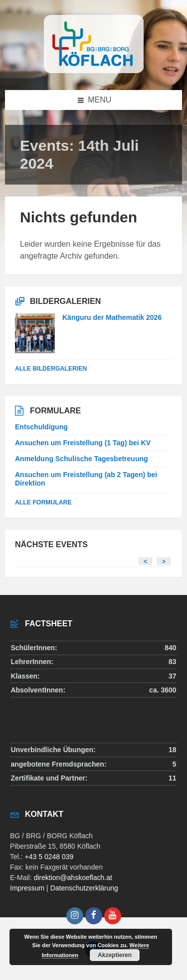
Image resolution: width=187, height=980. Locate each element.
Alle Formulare (43, 502)
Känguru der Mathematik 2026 (112, 317)
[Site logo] (94, 70)
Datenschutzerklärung (84, 888)
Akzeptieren (115, 955)
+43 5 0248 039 (49, 857)
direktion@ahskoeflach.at (73, 878)
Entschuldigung (41, 427)
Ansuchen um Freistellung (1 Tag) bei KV (83, 443)
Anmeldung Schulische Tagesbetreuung (82, 459)
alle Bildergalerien (51, 369)
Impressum (27, 888)
